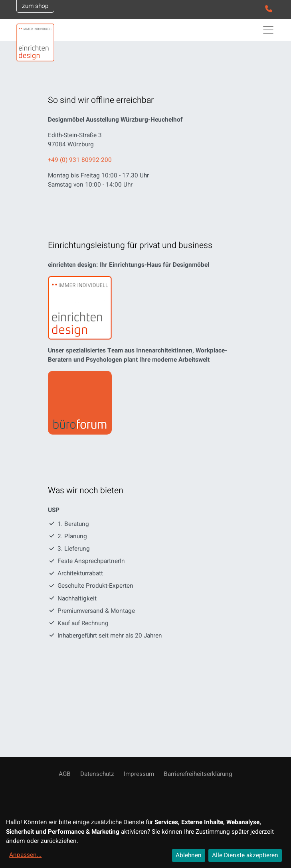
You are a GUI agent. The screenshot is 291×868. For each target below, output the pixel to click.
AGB (65, 774)
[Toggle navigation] (268, 30)
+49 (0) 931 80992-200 (80, 160)
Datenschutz (97, 774)
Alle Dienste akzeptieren (245, 855)
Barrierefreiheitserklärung (198, 774)
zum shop (35, 6)
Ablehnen (189, 855)
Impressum (139, 774)
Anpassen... (25, 855)
